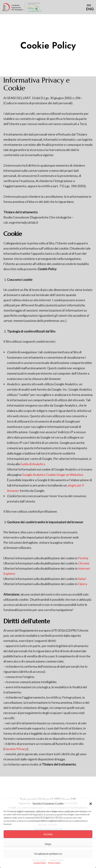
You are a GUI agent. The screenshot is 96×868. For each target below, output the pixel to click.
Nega (48, 844)
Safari (82, 579)
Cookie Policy (40, 863)
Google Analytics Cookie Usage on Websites (53, 475)
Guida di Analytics (33, 464)
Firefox (83, 558)
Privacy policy (54, 863)
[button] (91, 804)
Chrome (84, 563)
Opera (83, 584)
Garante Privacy (16, 749)
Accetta (48, 834)
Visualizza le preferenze (48, 854)
